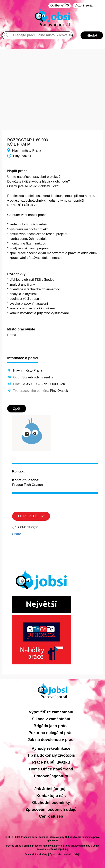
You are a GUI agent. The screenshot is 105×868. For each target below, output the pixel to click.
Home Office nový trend (51, 769)
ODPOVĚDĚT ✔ (31, 516)
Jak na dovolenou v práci (51, 740)
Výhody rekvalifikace (51, 748)
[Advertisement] (52, 77)
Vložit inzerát (84, 5)
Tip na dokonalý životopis (51, 755)
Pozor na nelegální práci (51, 733)
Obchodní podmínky (51, 803)
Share (17, 534)
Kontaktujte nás (51, 796)
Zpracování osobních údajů (51, 809)
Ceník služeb (51, 816)
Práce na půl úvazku (51, 762)
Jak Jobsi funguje (51, 789)
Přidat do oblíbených (27, 527)
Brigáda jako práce (51, 726)
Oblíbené (60, 6)
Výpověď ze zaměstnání (51, 712)
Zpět (17, 409)
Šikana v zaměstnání (51, 719)
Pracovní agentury (51, 776)
